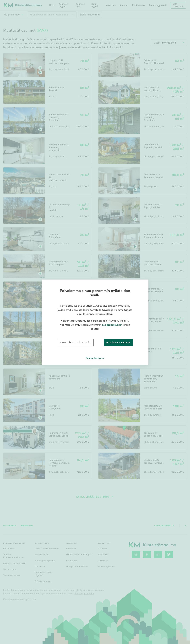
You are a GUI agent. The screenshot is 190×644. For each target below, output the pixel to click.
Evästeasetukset (112, 325)
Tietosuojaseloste (94, 358)
